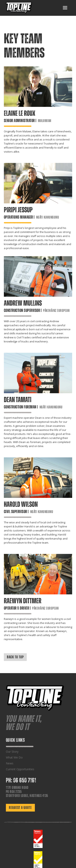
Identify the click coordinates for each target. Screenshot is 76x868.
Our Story (12, 752)
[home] (19, 8)
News (10, 763)
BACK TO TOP (15, 657)
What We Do (14, 757)
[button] (65, 8)
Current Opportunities (20, 769)
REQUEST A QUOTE (20, 808)
